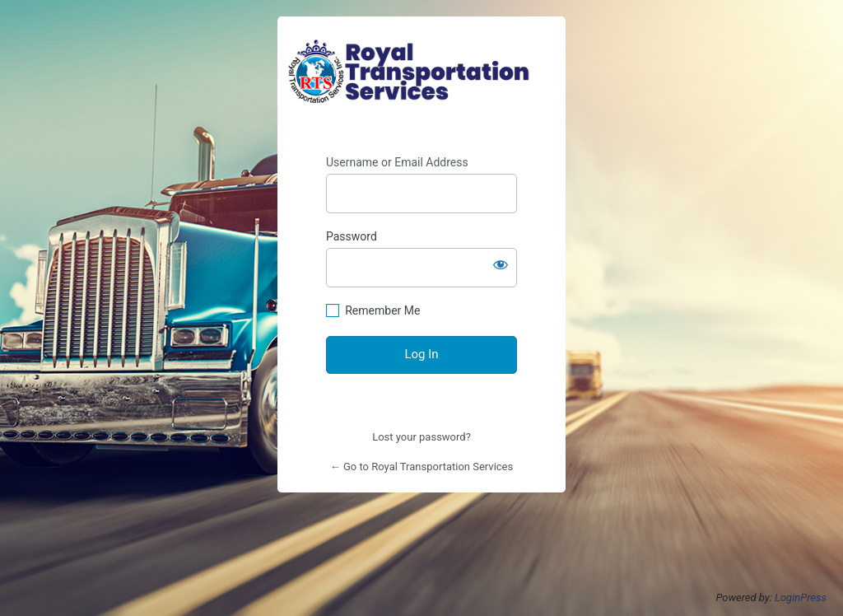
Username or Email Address (397, 162)
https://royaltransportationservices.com (421, 72)
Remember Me (382, 310)
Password (352, 236)
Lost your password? (421, 437)
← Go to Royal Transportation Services (421, 467)
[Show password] (501, 264)
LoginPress (801, 597)
